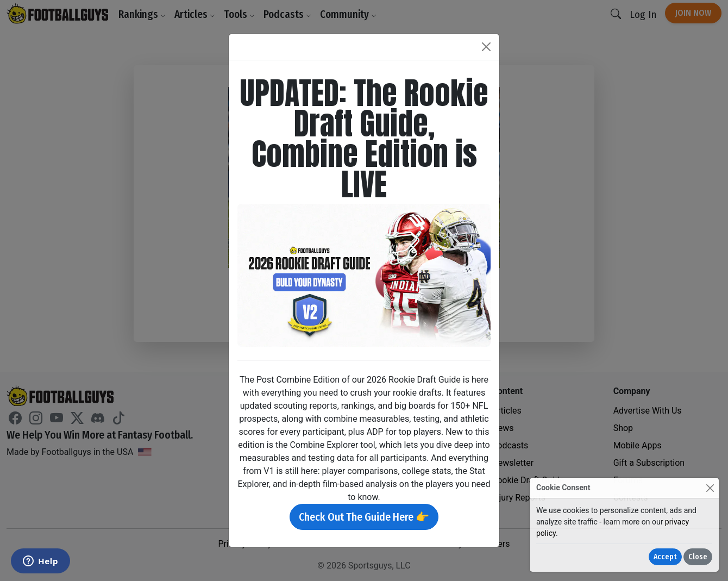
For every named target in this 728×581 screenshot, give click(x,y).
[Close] (710, 488)
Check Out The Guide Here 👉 (364, 517)
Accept (665, 557)
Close (698, 557)
